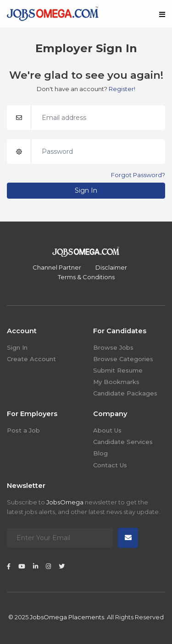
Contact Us (110, 465)
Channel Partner (57, 267)
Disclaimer (111, 267)
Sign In (86, 190)
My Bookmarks (116, 382)
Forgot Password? (138, 175)
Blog (100, 453)
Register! (122, 89)
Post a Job (23, 430)
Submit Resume (118, 370)
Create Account (31, 359)
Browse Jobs (113, 347)
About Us (107, 430)
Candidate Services (123, 442)
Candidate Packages (125, 393)
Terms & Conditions (86, 277)
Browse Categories (123, 359)
